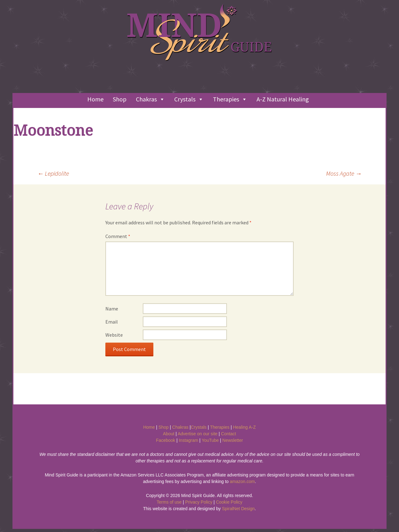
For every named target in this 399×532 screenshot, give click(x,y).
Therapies (230, 99)
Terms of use (169, 502)
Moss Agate (344, 173)
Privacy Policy (199, 502)
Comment (118, 236)
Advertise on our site (198, 434)
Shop (120, 99)
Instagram (188, 440)
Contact (228, 434)
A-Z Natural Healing (283, 99)
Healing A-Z (244, 427)
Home (95, 99)
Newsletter (233, 440)
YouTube (210, 440)
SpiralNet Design (238, 509)
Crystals (189, 99)
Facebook (166, 440)
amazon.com (242, 481)
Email (112, 322)
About (169, 434)
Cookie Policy (229, 502)
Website (114, 335)
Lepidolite (53, 173)
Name (112, 309)
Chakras (150, 99)
